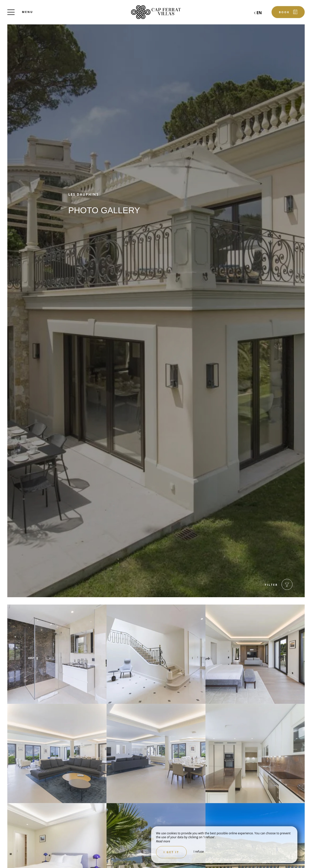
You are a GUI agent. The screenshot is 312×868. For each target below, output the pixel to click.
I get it (171, 852)
